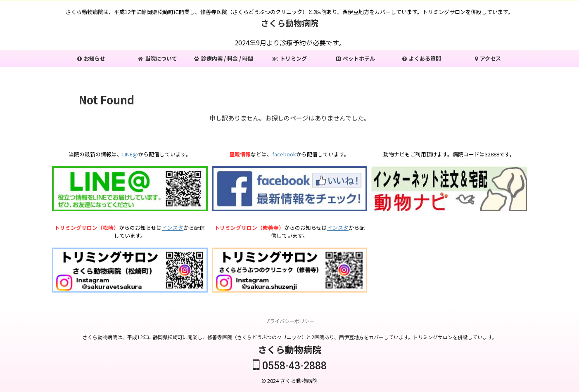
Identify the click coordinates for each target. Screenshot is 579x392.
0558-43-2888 (290, 366)
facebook (284, 154)
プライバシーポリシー (289, 321)
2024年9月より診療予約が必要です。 (290, 43)
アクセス (488, 58)
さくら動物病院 (289, 23)
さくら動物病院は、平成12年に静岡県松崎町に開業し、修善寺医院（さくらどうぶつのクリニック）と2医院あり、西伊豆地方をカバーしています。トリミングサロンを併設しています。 (290, 337)
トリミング (290, 58)
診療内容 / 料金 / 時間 (224, 58)
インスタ (173, 228)
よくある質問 (422, 58)
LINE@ (130, 154)
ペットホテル (356, 58)
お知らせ (91, 58)
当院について (158, 58)
